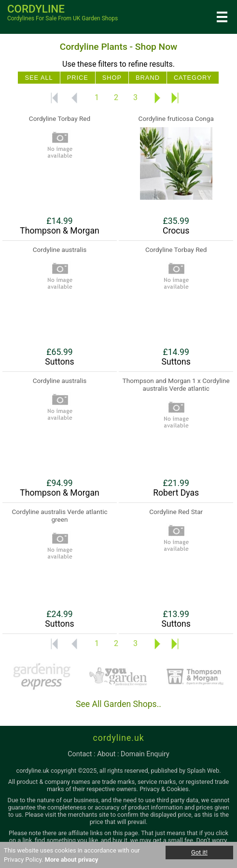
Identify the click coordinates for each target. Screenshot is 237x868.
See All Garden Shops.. (118, 704)
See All (39, 78)
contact (80, 754)
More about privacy (72, 860)
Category (193, 78)
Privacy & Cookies (164, 789)
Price (78, 78)
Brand (148, 78)
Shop (112, 78)
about (106, 754)
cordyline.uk (118, 738)
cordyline (36, 9)
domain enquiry (145, 754)
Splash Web (203, 771)
